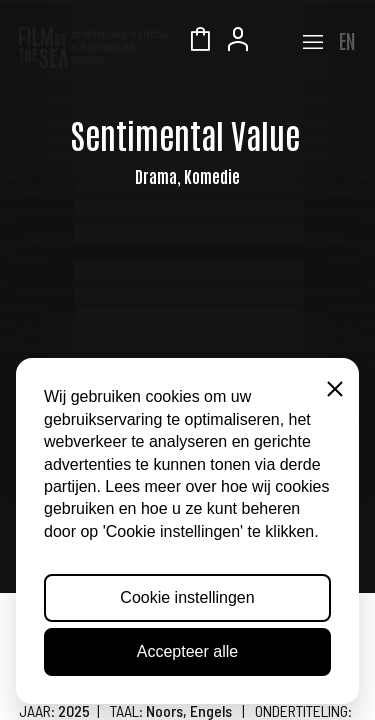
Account (238, 42)
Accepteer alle (187, 651)
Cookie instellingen (187, 597)
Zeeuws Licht (276, 42)
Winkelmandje (200, 42)
